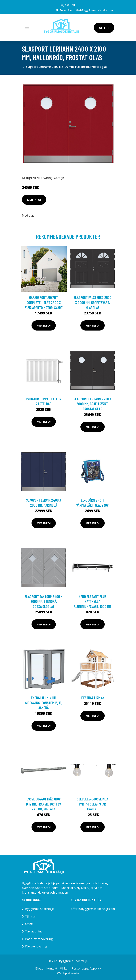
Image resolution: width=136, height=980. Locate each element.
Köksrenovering (36, 946)
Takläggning (34, 931)
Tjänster (31, 916)
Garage (59, 178)
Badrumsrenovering (39, 939)
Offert (104, 28)
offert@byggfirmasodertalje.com (94, 10)
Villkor (64, 968)
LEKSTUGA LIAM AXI (93, 698)
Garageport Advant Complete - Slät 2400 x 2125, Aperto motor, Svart (44, 302)
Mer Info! (34, 200)
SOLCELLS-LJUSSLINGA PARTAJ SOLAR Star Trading (92, 804)
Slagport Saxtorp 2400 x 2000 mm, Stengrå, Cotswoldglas (44, 601)
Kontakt (52, 968)
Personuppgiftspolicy (86, 968)
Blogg (39, 968)
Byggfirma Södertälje (39, 909)
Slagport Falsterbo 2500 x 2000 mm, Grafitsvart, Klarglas (92, 302)
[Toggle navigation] (27, 27)
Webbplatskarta (68, 973)
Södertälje (66, 10)
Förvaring (46, 178)
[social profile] (74, 5)
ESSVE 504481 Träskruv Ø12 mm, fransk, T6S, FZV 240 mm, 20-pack (44, 804)
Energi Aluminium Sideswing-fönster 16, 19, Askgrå (44, 703)
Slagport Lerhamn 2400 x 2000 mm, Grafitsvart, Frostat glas (93, 404)
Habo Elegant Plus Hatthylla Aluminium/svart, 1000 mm (92, 601)
